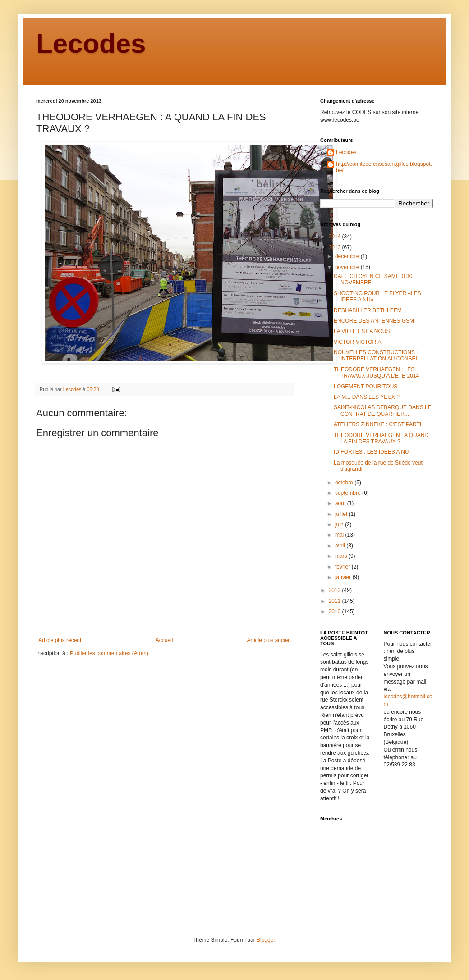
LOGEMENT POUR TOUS (366, 387)
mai (340, 535)
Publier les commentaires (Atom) (109, 653)
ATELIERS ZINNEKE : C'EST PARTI (377, 424)
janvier (344, 577)
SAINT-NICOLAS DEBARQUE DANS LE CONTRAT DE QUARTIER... (383, 410)
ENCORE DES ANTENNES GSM (374, 321)
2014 (336, 237)
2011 (336, 601)
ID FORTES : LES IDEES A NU (371, 452)
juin (340, 524)
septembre (349, 493)
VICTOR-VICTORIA (358, 342)
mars (342, 556)
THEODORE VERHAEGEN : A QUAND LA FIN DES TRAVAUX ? (381, 438)
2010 (336, 611)
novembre (348, 267)
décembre (348, 256)
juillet (342, 514)
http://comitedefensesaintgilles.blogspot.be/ (384, 167)
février (343, 567)
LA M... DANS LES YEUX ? (367, 397)
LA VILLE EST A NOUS (362, 331)
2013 (336, 247)
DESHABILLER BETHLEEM (368, 310)
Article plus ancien (269, 640)
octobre (345, 483)
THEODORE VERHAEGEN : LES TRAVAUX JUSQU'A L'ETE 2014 (376, 373)
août (341, 503)
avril (341, 546)
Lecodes (91, 43)
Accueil (164, 640)
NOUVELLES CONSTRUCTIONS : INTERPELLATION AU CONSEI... (378, 356)
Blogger (266, 940)
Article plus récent (60, 640)
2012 (336, 590)
